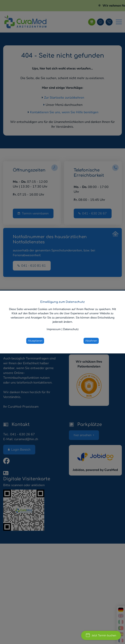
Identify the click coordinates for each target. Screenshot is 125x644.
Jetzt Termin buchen (101, 635)
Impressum (54, 329)
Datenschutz (71, 329)
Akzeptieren (35, 341)
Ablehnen (91, 341)
